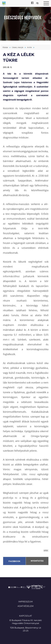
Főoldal (5, 47)
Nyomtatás (37, 561)
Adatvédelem (26, 606)
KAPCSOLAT (26, 616)
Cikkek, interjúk (18, 47)
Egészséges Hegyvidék (4, 4)
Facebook (14, 561)
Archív (29, 47)
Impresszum (26, 602)
